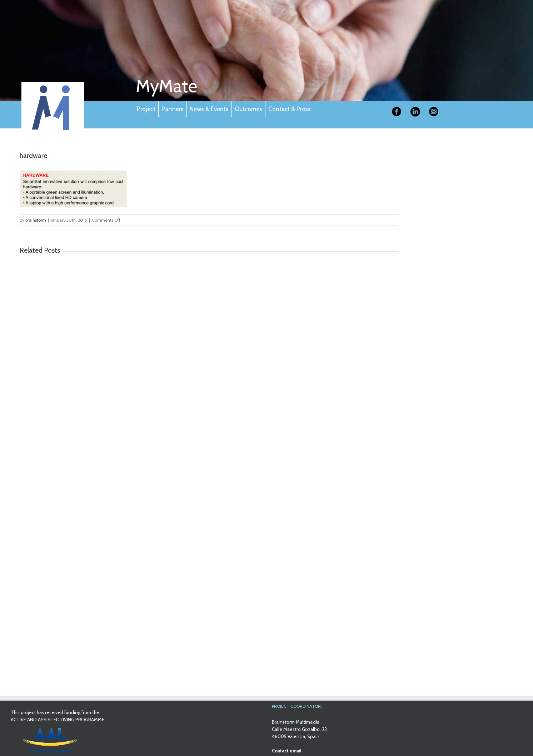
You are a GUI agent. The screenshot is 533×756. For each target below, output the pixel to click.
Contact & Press (290, 109)
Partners (173, 109)
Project (146, 109)
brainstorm (36, 220)
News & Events (209, 109)
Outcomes (248, 109)
